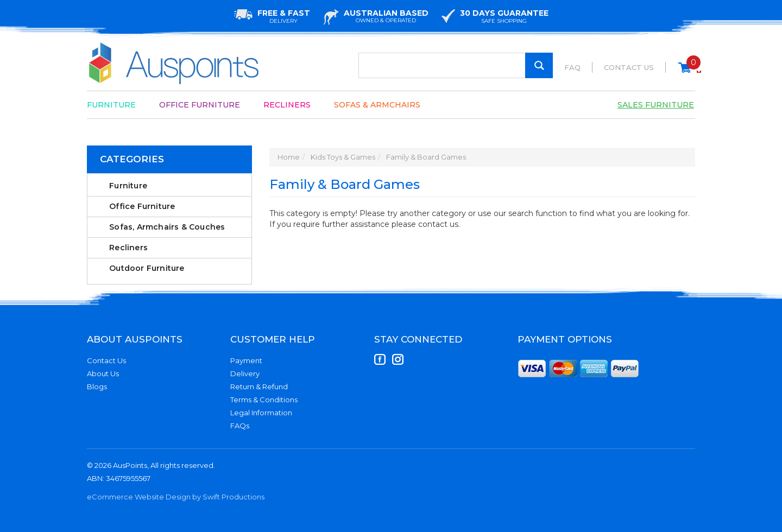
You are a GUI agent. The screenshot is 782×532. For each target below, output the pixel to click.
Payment (246, 360)
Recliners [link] (128, 248)
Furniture (111, 105)
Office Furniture (200, 105)
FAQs (240, 426)
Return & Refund (259, 387)
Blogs (97, 387)
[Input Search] (456, 65)
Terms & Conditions (264, 400)
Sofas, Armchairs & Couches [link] (167, 227)
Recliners (287, 105)
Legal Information (261, 413)
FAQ (572, 67)
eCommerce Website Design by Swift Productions (176, 497)
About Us (103, 373)
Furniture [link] (128, 186)
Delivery (245, 373)
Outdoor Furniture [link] (147, 268)
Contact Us (629, 67)
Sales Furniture (656, 105)
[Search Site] (539, 65)
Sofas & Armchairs (377, 105)
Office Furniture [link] (142, 206)
